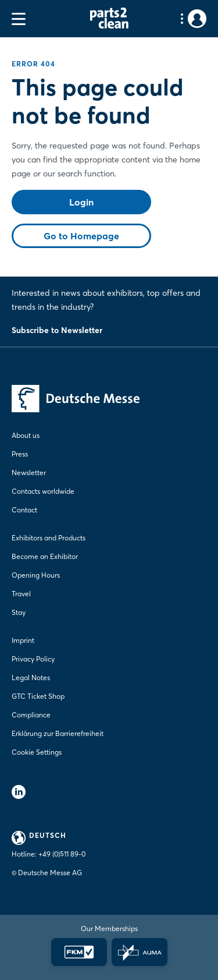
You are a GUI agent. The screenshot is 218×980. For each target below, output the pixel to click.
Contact (24, 510)
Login (81, 202)
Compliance (31, 715)
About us (26, 435)
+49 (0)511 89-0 (62, 854)
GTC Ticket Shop (38, 696)
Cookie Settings (37, 752)
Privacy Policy (33, 659)
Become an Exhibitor (45, 556)
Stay (19, 612)
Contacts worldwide (43, 491)
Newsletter (29, 473)
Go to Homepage (81, 236)
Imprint (23, 640)
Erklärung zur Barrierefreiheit (58, 733)
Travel (21, 594)
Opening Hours (36, 575)
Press (20, 454)
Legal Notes (31, 677)
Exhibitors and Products (49, 538)
